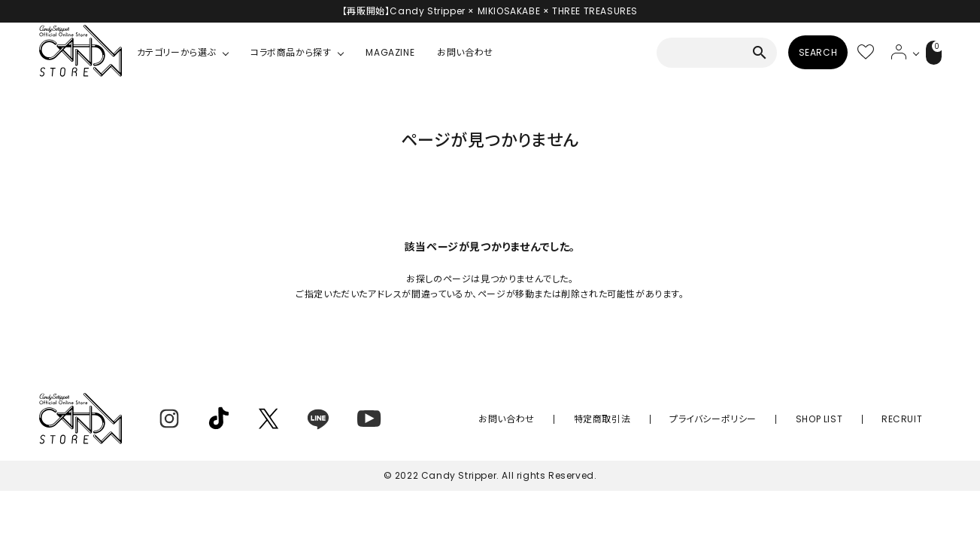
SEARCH (800, 52)
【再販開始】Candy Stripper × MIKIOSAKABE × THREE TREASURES (490, 11)
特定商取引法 (662, 419)
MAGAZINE (390, 52)
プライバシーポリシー (756, 419)
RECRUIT (910, 419)
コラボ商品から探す (291, 52)
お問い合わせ (465, 52)
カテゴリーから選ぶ (176, 52)
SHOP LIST (845, 419)
